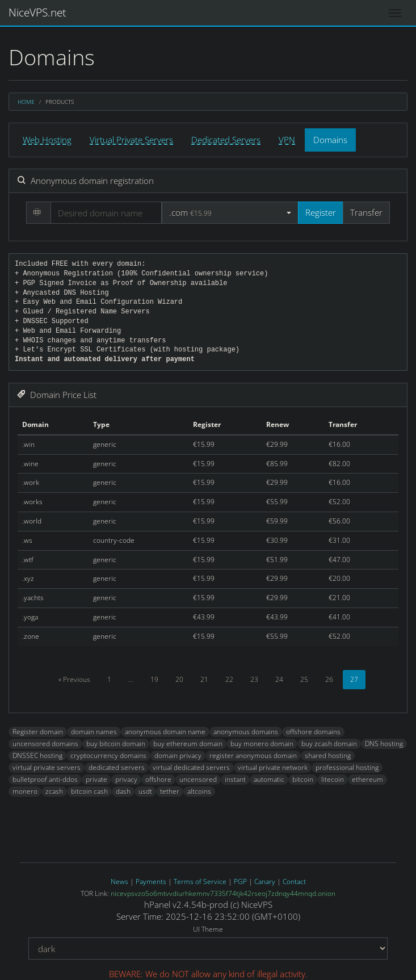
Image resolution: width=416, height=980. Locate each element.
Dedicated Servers (226, 140)
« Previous (74, 679)
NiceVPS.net (37, 12)
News (119, 881)
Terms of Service (200, 881)
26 (329, 679)
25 (304, 679)
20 (179, 679)
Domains (330, 140)
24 (279, 679)
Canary (265, 881)
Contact (294, 881)
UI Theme (208, 929)
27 (354, 679)
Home (26, 102)
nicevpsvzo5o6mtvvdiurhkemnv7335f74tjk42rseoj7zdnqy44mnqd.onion (223, 893)
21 (204, 679)
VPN (287, 140)
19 (154, 679)
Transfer (366, 212)
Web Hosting (47, 140)
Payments (151, 881)
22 (229, 679)
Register (321, 212)
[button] (230, 213)
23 (254, 679)
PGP (240, 881)
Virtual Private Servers (131, 140)
